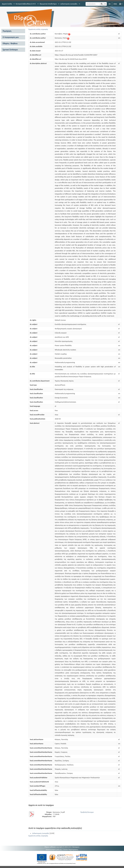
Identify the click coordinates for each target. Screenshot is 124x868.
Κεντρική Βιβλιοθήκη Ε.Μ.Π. (26, 4)
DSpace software (50, 847)
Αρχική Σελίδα (7, 4)
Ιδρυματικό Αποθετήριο (48, 4)
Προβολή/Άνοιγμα (87, 812)
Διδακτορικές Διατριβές (69, 4)
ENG (115, 4)
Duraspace (76, 847)
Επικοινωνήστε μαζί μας (54, 850)
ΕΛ (110, 4)
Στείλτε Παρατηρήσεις (71, 850)
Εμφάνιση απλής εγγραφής (38, 29)
